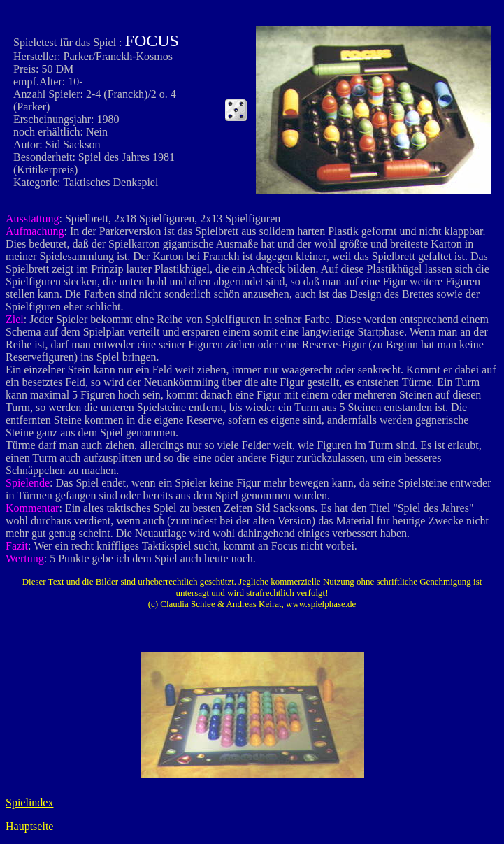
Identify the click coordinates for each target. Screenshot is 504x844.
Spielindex (29, 802)
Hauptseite (29, 826)
